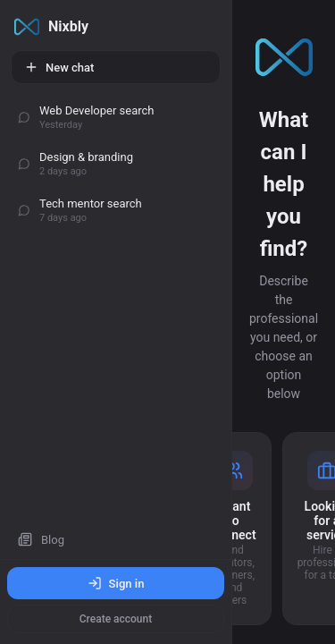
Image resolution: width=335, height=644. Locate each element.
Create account (116, 619)
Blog (41, 539)
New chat (59, 67)
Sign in (116, 583)
